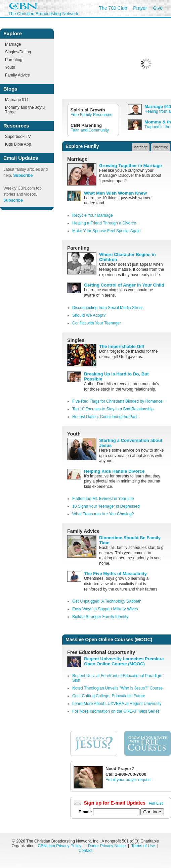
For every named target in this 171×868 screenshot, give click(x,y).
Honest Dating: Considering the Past (105, 417)
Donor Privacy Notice (107, 846)
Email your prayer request (129, 780)
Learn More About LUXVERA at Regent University (117, 704)
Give (158, 8)
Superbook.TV (18, 137)
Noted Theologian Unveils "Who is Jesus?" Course (117, 688)
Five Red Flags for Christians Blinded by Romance (117, 401)
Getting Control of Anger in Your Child (124, 285)
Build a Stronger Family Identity (100, 617)
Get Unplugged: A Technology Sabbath (107, 601)
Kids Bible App (18, 144)
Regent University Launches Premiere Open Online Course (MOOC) (124, 661)
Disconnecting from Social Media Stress (108, 308)
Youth (10, 67)
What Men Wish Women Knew (115, 193)
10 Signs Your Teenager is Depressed (106, 506)
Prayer (140, 8)
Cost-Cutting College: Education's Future (109, 696)
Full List (156, 803)
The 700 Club (113, 8)
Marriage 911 (17, 100)
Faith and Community (90, 130)
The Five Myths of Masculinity (115, 574)
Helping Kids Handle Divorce (114, 471)
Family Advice (17, 75)
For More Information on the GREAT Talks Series (116, 711)
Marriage (13, 44)
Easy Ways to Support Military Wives (105, 609)
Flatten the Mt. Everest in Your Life (103, 499)
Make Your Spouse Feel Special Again (106, 231)
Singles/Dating (18, 52)
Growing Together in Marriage (131, 166)
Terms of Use (144, 846)
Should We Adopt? (89, 315)
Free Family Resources (91, 115)
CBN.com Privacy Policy (60, 846)
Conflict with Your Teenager (97, 323)
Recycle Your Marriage (93, 215)
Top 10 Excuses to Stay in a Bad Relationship (113, 409)
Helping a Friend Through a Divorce (104, 223)
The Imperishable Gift (122, 346)
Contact (85, 851)
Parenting (14, 60)
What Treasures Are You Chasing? (103, 514)
